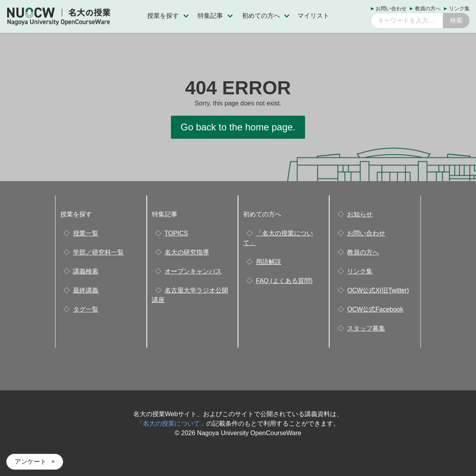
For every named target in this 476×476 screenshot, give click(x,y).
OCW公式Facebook (375, 309)
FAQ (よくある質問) (284, 281)
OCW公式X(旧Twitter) (378, 290)
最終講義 (86, 290)
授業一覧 (86, 233)
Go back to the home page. (238, 127)
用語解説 (269, 262)
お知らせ (360, 214)
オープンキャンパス (193, 271)
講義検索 (86, 271)
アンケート (31, 462)
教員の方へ (428, 9)
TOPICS (176, 233)
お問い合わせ (391, 9)
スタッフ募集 (366, 328)
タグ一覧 (86, 309)
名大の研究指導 (187, 252)
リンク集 (459, 9)
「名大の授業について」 (171, 423)
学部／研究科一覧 (98, 252)
